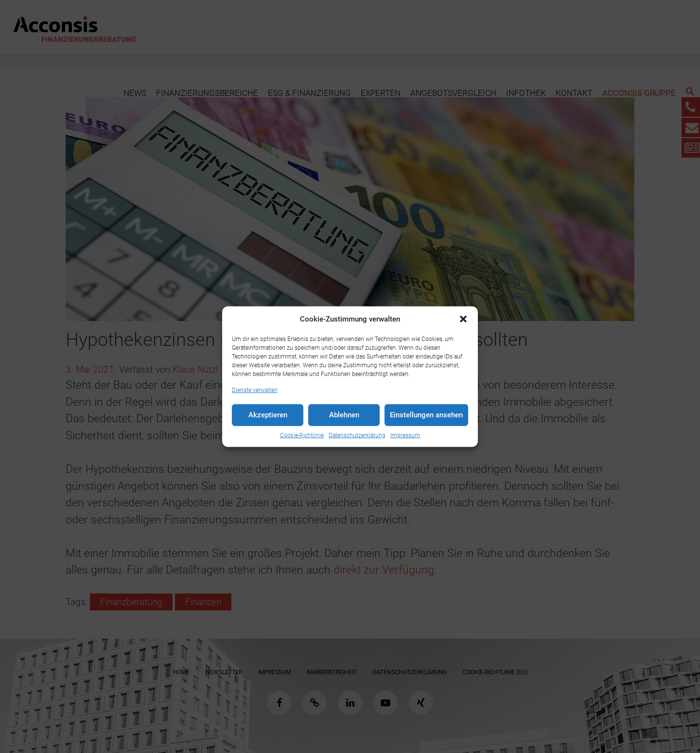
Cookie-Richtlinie (302, 435)
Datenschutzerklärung (357, 435)
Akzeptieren (268, 415)
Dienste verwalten (255, 390)
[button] (463, 319)
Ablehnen (344, 415)
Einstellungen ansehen (426, 415)
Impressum (405, 435)
